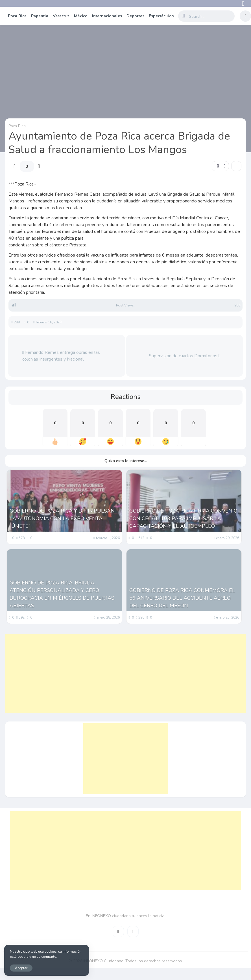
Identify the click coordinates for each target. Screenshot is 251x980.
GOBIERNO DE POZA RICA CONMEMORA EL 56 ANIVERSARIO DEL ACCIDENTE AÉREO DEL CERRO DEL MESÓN (182, 598)
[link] (236, 166)
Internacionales (107, 16)
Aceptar (21, 968)
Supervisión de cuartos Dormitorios (185, 356)
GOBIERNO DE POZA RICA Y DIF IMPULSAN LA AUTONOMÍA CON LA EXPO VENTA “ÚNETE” (62, 518)
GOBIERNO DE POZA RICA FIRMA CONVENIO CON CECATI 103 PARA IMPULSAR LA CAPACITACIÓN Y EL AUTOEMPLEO (183, 518)
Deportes (135, 16)
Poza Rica (17, 16)
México (81, 16)
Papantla (40, 16)
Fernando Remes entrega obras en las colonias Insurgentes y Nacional (61, 356)
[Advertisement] (117, 674)
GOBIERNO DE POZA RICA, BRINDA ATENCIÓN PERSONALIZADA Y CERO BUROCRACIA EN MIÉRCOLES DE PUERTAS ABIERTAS (62, 594)
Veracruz (61, 16)
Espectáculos (161, 16)
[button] (221, 166)
